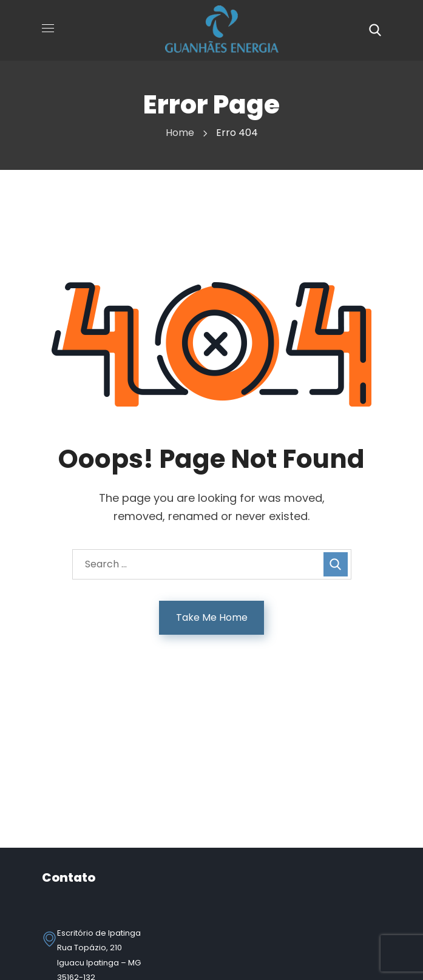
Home (180, 133)
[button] (375, 30)
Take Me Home (212, 617)
